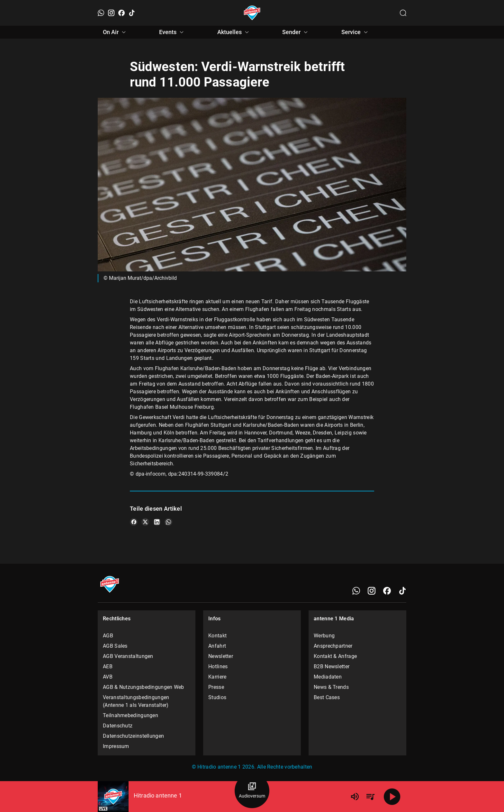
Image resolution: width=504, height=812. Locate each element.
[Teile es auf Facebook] (134, 522)
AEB (108, 666)
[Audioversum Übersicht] (252, 791)
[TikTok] (132, 13)
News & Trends (331, 687)
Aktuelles (234, 32)
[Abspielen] (392, 797)
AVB (108, 677)
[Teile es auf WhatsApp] (168, 522)
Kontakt (217, 636)
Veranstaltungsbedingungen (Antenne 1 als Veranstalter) (136, 701)
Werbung (324, 636)
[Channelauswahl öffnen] (403, 13)
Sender (296, 32)
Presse (216, 687)
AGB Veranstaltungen (128, 656)
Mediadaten (328, 677)
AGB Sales (115, 646)
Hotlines (218, 666)
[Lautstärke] (355, 797)
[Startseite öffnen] (252, 13)
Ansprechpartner (333, 646)
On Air (115, 32)
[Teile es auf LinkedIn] (157, 522)
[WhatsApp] (101, 13)
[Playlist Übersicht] (370, 797)
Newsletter (221, 656)
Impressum (116, 746)
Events (172, 32)
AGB (108, 636)
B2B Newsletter (332, 666)
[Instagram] (111, 13)
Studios (217, 697)
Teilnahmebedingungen (130, 715)
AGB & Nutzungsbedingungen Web (144, 687)
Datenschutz (118, 726)
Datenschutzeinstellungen (133, 736)
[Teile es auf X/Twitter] (145, 522)
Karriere (217, 677)
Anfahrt (217, 646)
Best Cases (327, 697)
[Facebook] (122, 13)
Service (355, 32)
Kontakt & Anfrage (335, 656)
